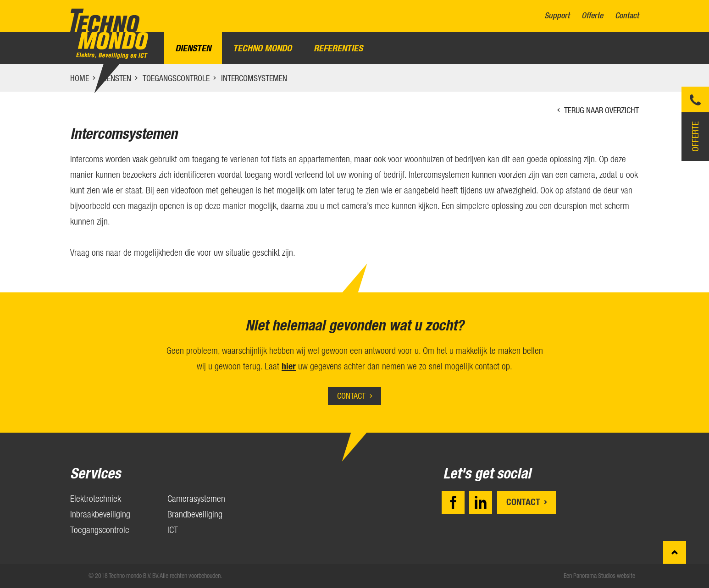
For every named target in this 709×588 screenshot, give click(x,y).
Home (80, 78)
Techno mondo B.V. (109, 34)
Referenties (338, 48)
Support (557, 16)
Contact (627, 16)
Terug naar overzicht (601, 110)
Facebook (453, 502)
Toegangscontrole (176, 78)
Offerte (592, 16)
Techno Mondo (262, 48)
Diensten (193, 48)
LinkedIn (481, 502)
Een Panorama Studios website (599, 576)
